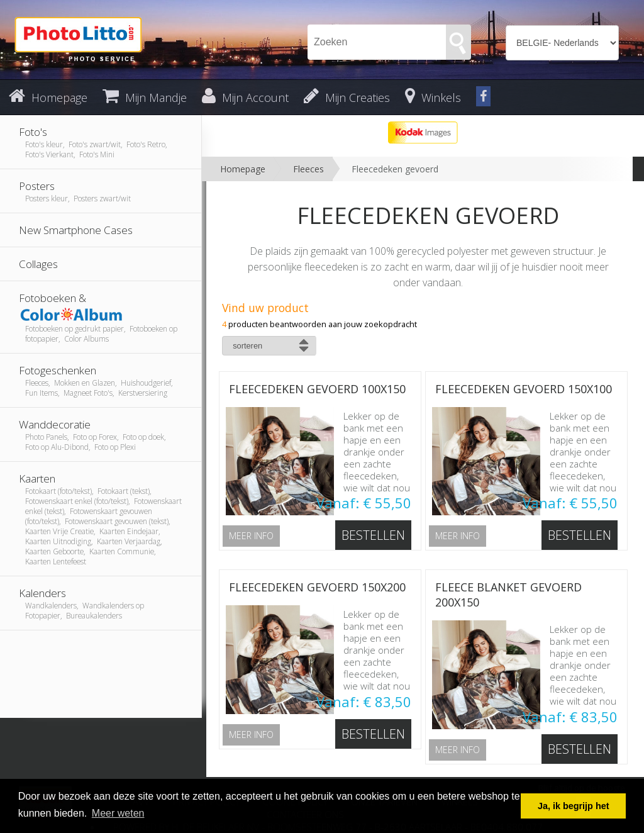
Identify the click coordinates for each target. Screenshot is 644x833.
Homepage (243, 169)
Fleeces (308, 169)
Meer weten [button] (118, 813)
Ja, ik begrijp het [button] (574, 806)
